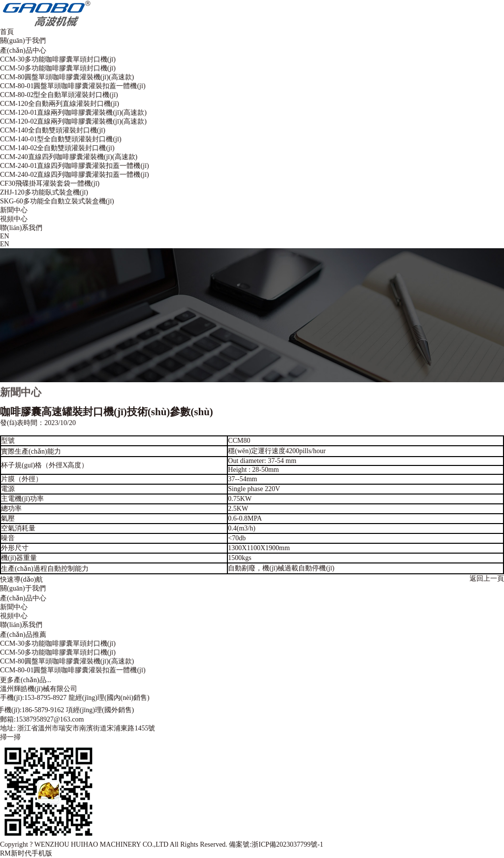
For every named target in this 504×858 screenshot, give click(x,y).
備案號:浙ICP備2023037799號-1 (276, 844)
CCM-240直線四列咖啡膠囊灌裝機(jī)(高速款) (69, 157)
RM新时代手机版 (26, 853)
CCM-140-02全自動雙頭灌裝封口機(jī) (57, 148)
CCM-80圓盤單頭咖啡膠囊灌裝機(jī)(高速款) (67, 77)
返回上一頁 (487, 578)
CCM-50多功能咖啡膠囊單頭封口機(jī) (58, 68)
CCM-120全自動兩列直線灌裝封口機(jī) (60, 104)
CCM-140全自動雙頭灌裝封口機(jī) (53, 130)
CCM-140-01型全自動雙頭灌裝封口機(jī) (61, 139)
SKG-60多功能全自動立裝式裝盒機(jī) (57, 201)
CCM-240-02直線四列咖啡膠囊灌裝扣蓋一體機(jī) (75, 175)
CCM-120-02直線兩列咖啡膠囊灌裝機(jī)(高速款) (73, 121)
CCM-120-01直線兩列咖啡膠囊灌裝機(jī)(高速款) (73, 113)
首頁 (7, 32)
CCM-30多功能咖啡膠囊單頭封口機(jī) (58, 59)
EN (5, 236)
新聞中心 (14, 210)
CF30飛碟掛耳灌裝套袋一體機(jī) (50, 183)
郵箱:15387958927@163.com (42, 719)
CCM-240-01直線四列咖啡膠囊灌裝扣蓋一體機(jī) (75, 166)
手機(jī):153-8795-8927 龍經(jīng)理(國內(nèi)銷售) (75, 698)
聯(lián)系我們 (21, 228)
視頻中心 (14, 219)
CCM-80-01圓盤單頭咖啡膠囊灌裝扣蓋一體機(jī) (73, 86)
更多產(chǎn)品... (26, 680)
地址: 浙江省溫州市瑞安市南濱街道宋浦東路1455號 (78, 728)
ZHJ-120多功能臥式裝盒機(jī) (44, 192)
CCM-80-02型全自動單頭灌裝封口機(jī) (59, 95)
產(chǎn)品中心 (23, 50)
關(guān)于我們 (23, 41)
